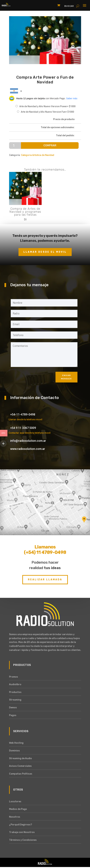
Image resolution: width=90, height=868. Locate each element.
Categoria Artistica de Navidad (38, 155)
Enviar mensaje (66, 377)
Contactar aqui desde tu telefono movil (30, 433)
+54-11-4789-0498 (23, 414)
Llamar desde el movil (45, 252)
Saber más (72, 98)
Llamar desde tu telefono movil (25, 419)
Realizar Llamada (45, 580)
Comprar (50, 145)
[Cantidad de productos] (15, 145)
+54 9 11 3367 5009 (23, 428)
